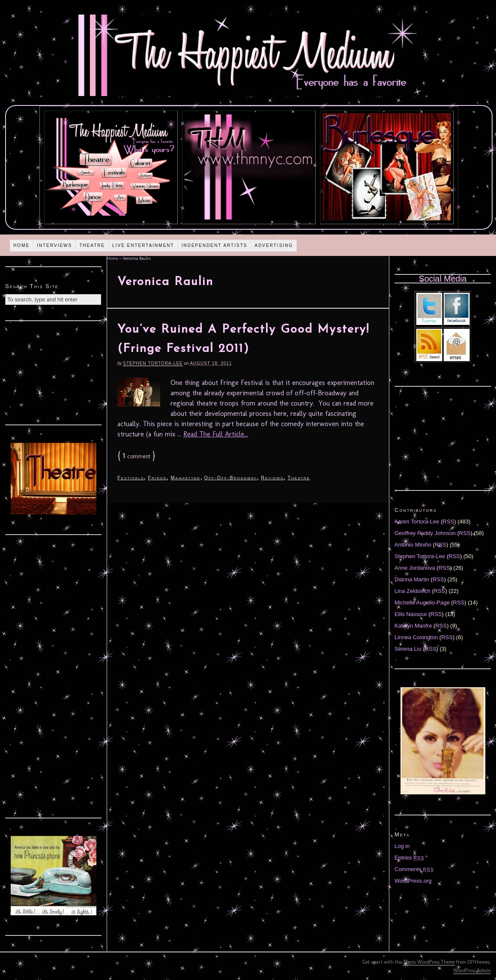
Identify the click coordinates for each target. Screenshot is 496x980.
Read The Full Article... (216, 434)
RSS (449, 522)
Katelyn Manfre (413, 626)
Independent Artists (215, 245)
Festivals (131, 478)
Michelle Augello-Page (422, 603)
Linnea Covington (416, 637)
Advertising (274, 245)
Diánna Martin (412, 579)
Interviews (54, 245)
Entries (409, 858)
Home (21, 245)
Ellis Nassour (411, 614)
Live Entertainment (143, 245)
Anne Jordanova (415, 568)
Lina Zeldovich (412, 591)
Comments (414, 869)
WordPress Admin (472, 971)
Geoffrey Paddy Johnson (425, 533)
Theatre (92, 245)
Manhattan (185, 478)
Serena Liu (408, 649)
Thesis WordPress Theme (429, 962)
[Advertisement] (54, 372)
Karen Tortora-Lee (417, 522)
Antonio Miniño (413, 545)
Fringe (157, 478)
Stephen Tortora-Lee (153, 363)
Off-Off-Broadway (231, 478)
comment (136, 456)
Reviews (272, 478)
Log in (402, 846)
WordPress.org (413, 881)
